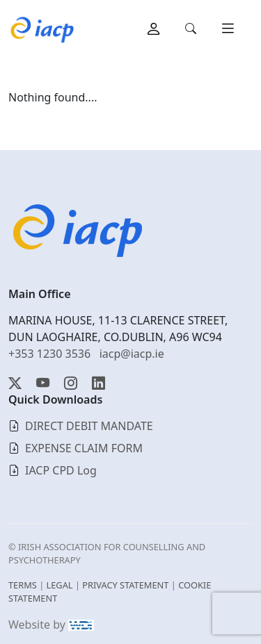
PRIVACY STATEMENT (125, 585)
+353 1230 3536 (49, 354)
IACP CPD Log (61, 470)
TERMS (23, 585)
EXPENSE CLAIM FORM (84, 448)
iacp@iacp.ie (132, 354)
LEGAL (60, 585)
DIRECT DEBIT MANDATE (89, 426)
